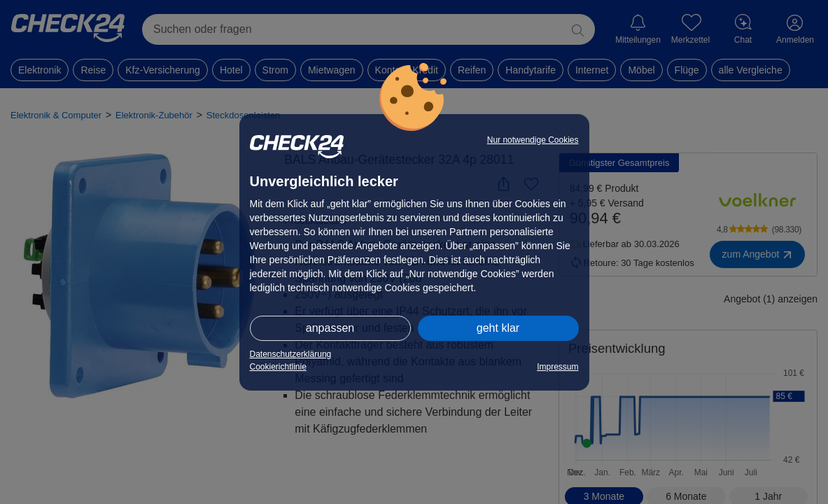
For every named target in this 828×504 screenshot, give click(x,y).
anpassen (330, 328)
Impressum (557, 367)
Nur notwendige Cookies (533, 140)
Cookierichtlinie (278, 367)
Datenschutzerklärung (291, 354)
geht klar (498, 328)
